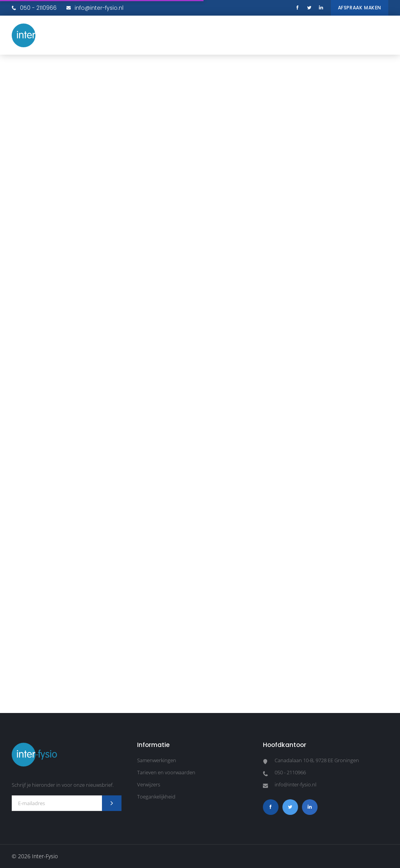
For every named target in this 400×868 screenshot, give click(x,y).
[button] (380, 35)
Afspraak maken (360, 8)
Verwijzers (149, 784)
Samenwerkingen (157, 760)
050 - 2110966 (34, 8)
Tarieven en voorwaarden (166, 772)
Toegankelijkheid (156, 797)
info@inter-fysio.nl (95, 8)
